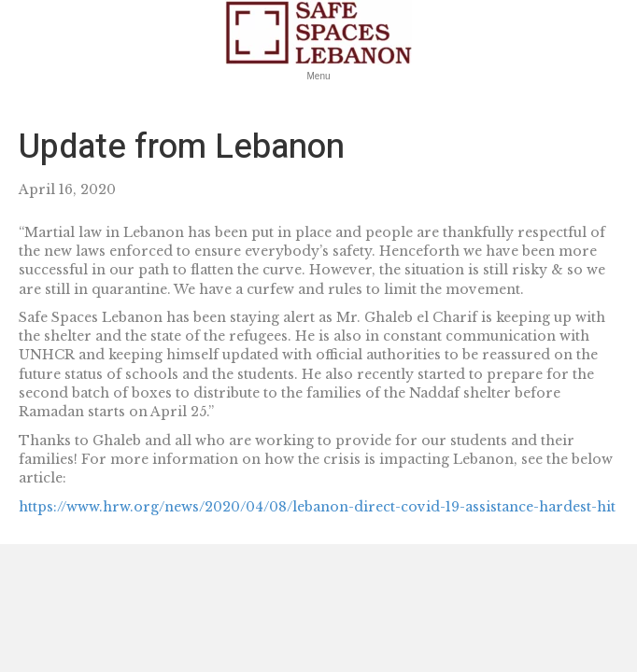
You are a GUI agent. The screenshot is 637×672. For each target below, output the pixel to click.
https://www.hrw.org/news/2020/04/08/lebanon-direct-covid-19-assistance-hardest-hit (317, 507)
